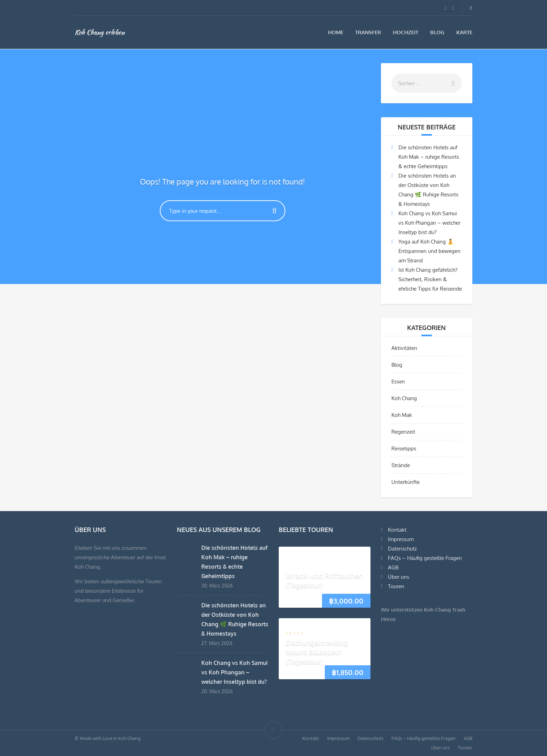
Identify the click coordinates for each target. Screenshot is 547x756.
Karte (464, 32)
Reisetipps (404, 448)
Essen (398, 381)
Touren (396, 586)
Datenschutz (402, 549)
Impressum (401, 539)
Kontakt (397, 530)
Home (336, 32)
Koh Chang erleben (100, 32)
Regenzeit (403, 432)
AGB (393, 567)
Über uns (399, 577)
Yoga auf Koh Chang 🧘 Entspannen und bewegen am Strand (429, 251)
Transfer (368, 32)
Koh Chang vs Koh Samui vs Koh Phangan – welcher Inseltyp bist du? (429, 223)
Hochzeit (406, 32)
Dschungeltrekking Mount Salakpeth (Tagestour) (317, 652)
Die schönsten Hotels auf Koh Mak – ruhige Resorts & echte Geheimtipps (429, 157)
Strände (401, 465)
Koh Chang (404, 398)
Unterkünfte (406, 482)
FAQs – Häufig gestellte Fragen (425, 558)
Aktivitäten (404, 348)
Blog (437, 32)
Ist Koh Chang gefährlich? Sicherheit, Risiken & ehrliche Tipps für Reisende (430, 279)
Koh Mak (402, 415)
